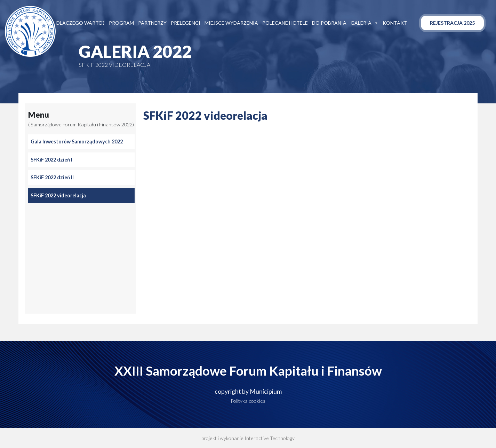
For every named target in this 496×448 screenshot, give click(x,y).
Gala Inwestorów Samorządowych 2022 (77, 142)
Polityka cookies (248, 401)
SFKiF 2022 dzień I (51, 160)
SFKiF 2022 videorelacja (58, 195)
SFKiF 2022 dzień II (52, 177)
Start (44, 23)
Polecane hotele (285, 23)
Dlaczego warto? (81, 23)
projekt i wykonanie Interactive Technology (248, 438)
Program (121, 23)
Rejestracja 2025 (452, 23)
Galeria (365, 23)
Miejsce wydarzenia (231, 23)
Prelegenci (186, 23)
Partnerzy (152, 23)
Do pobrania (329, 23)
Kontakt (395, 23)
